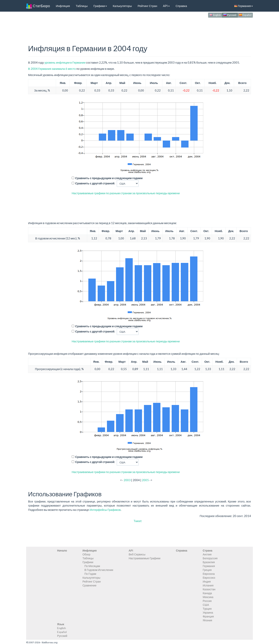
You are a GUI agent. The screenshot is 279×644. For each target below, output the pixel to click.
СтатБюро (38, 6)
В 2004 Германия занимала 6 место (52, 69)
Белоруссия (210, 558)
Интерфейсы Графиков (105, 510)
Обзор (86, 554)
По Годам (90, 574)
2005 (145, 480)
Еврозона (209, 574)
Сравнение (90, 585)
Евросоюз (209, 578)
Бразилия (209, 562)
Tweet (138, 521)
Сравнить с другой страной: (95, 183)
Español (245, 15)
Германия (244, 6)
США (206, 605)
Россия (207, 601)
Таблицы (82, 6)
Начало (62, 550)
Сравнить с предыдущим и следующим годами (109, 178)
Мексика (208, 597)
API (166, 6)
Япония (207, 620)
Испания (208, 585)
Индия (207, 581)
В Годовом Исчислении (99, 570)
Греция (207, 570)
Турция (207, 609)
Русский (230, 15)
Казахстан (209, 589)
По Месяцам (92, 566)
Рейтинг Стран (147, 6)
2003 (127, 480)
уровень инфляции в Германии (65, 62)
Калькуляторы (122, 6)
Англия (207, 554)
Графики (100, 6)
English (215, 15)
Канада (207, 593)
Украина (208, 612)
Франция (208, 616)
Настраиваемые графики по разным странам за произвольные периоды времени (126, 193)
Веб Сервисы (137, 554)
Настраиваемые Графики (145, 558)
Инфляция (63, 6)
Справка (181, 6)
